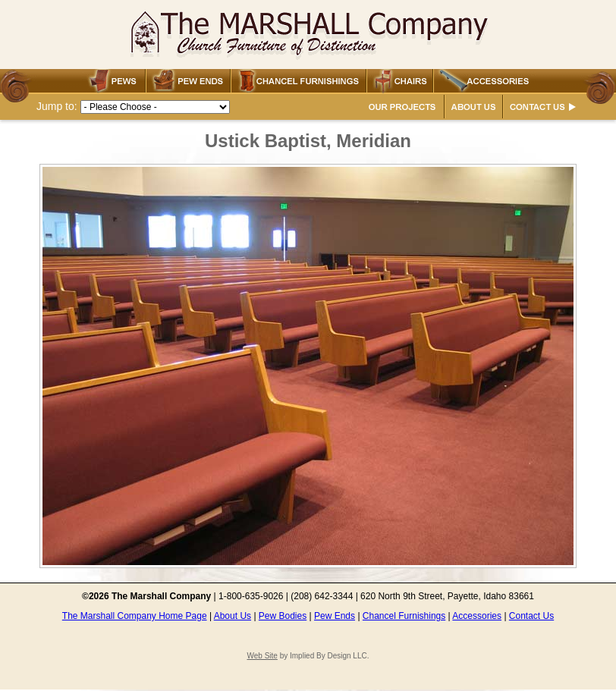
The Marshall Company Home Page (135, 616)
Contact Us (531, 616)
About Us (233, 616)
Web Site (262, 656)
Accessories (477, 616)
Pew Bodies (283, 616)
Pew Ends (335, 616)
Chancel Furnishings (404, 616)
